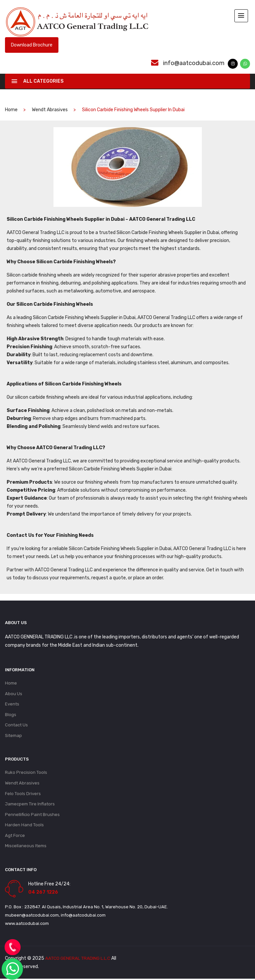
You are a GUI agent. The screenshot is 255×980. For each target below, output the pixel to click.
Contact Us (16, 725)
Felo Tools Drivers (23, 794)
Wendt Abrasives (50, 109)
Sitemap (13, 735)
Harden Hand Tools (24, 826)
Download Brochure (32, 44)
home (11, 109)
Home (11, 682)
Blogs (11, 714)
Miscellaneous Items (26, 847)
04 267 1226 (43, 894)
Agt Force (15, 836)
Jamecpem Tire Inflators (30, 805)
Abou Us (14, 693)
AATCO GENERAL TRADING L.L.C (78, 960)
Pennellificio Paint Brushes (32, 815)
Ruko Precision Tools (26, 773)
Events (12, 704)
